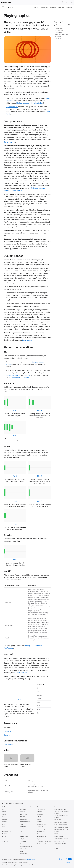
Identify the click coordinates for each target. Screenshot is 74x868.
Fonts (21, 832)
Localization (23, 841)
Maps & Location (24, 844)
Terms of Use (6, 865)
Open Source (23, 849)
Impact (7, 446)
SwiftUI (4, 829)
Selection (8, 535)
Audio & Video (23, 819)
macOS (8, 571)
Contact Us (40, 827)
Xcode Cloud (6, 839)
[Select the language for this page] (69, 863)
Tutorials (39, 812)
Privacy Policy (15, 865)
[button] (62, 2)
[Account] (67, 2)
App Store (22, 817)
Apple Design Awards (60, 844)
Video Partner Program (61, 825)
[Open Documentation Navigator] (3, 7)
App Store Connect (42, 839)
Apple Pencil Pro (12, 107)
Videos (7, 750)
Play (15, 410)
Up (38, 688)
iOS (6, 352)
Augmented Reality (25, 822)
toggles (35, 362)
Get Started (53, 7)
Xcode (4, 836)
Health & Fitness (24, 836)
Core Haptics (27, 340)
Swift (3, 827)
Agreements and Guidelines (28, 865)
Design (11, 7)
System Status (41, 832)
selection (27, 375)
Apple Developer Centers (61, 839)
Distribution (23, 827)
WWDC (56, 849)
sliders (41, 362)
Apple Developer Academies (62, 846)
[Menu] (72, 2)
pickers (8, 364)
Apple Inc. (15, 863)
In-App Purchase (24, 839)
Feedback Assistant (42, 844)
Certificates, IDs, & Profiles (44, 841)
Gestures (7, 735)
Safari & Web (23, 854)
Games (21, 834)
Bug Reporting (41, 829)
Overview (36, 7)
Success (39, 695)
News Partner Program (61, 822)
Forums (39, 817)
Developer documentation (16, 741)
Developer (9, 803)
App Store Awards (59, 841)
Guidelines (61, 7)
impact (17, 375)
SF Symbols (5, 841)
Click (38, 713)
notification (10, 375)
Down (39, 692)
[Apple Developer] (6, 2)
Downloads (40, 814)
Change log (11, 775)
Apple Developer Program (61, 809)
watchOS (9, 654)
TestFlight (5, 834)
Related (7, 728)
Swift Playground (7, 832)
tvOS (3, 817)
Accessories (23, 812)
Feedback (7, 731)
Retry (38, 702)
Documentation (19, 803)
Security (22, 851)
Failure (39, 699)
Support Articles (41, 824)
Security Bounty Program (61, 827)
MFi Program (58, 820)
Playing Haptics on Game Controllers (30, 103)
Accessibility (23, 809)
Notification (9, 383)
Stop (38, 709)
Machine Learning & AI (26, 846)
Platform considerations (18, 347)
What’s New (44, 7)
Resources (69, 7)
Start (38, 706)
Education (22, 829)
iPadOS (4, 812)
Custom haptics (9, 142)
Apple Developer (41, 836)
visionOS (4, 819)
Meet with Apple (59, 836)
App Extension (23, 814)
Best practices (13, 121)
